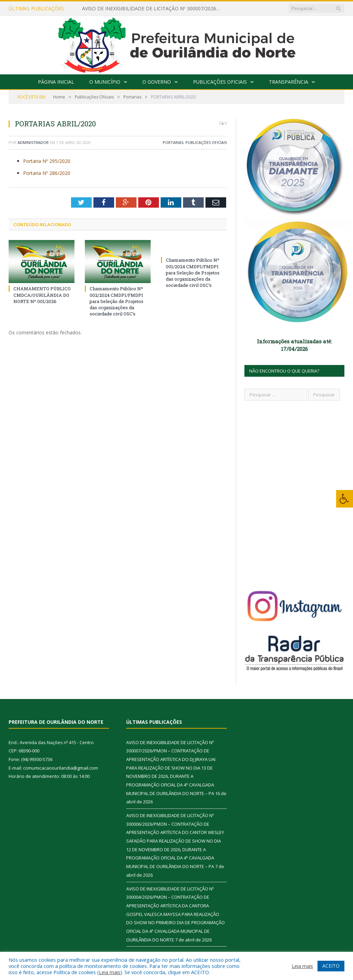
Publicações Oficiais (220, 82)
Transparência (289, 82)
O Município (105, 82)
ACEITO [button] (331, 966)
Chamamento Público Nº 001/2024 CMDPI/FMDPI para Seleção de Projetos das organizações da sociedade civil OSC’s (193, 273)
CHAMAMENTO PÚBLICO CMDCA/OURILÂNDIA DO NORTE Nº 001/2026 (42, 295)
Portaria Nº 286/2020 (47, 173)
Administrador (33, 142)
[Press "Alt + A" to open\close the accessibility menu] (345, 499)
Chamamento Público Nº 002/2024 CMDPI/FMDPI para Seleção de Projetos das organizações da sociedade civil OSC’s (117, 301)
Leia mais (110, 972)
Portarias (173, 142)
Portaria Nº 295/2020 (47, 161)
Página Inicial (56, 82)
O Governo (157, 82)
